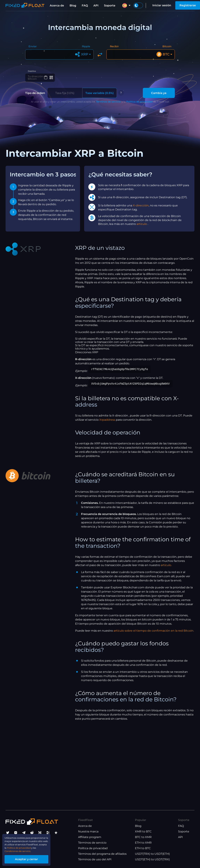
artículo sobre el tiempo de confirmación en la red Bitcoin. (154, 634)
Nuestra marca (88, 831)
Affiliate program (90, 837)
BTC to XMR (143, 837)
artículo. (166, 568)
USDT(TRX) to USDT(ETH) (152, 854)
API (96, 5)
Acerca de (57, 5)
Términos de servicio (108, 105)
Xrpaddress (107, 423)
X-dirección (141, 208)
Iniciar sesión (162, 5)
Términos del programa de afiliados (102, 854)
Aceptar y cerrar (33, 858)
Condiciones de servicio (22, 849)
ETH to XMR (143, 843)
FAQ (85, 5)
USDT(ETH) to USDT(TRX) (152, 859)
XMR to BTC (143, 831)
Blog (73, 5)
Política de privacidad (139, 105)
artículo (142, 227)
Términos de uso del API (95, 859)
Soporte (110, 5)
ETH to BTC (143, 848)
